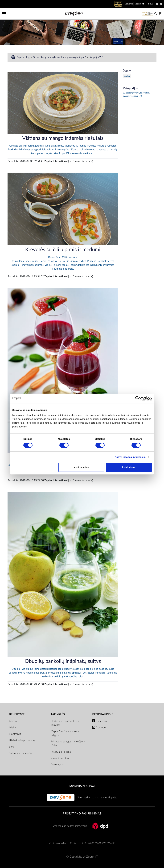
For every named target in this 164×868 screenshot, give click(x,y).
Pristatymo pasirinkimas (82, 814)
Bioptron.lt (15, 734)
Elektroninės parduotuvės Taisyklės (65, 723)
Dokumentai (57, 765)
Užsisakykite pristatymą (22, 740)
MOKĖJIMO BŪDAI (82, 786)
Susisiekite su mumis (20, 753)
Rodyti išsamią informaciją (130, 457)
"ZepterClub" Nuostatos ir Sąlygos (65, 733)
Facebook (102, 721)
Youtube (101, 728)
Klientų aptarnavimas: (58, 843)
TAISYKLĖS (58, 714)
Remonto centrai (60, 758)
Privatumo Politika (61, 752)
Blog (11, 747)
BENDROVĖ (17, 714)
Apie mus (14, 721)
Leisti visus (129, 467)
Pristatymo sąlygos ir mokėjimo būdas (68, 744)
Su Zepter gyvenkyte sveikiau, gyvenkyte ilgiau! (60, 57)
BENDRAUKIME (103, 714)
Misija (12, 728)
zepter (127, 76)
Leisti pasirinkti (82, 467)
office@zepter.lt (76, 843)
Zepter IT (92, 857)
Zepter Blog (23, 57)
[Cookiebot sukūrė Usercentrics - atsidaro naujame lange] (138, 398)
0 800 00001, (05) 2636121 (102, 843)
